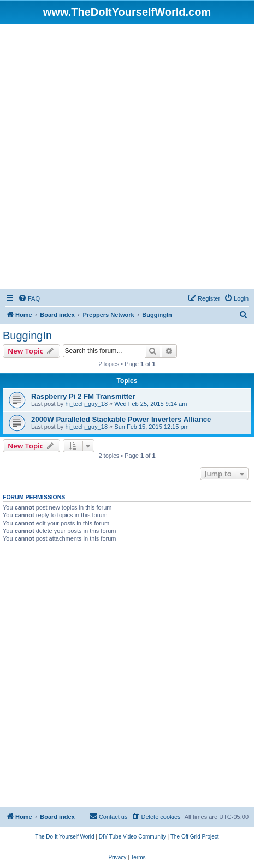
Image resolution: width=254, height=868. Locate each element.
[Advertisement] (127, 156)
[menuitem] (29, 298)
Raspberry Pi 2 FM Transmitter (83, 396)
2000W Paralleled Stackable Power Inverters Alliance (121, 419)
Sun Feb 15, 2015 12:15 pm (151, 427)
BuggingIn (27, 336)
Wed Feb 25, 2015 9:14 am (150, 404)
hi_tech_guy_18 (86, 404)
